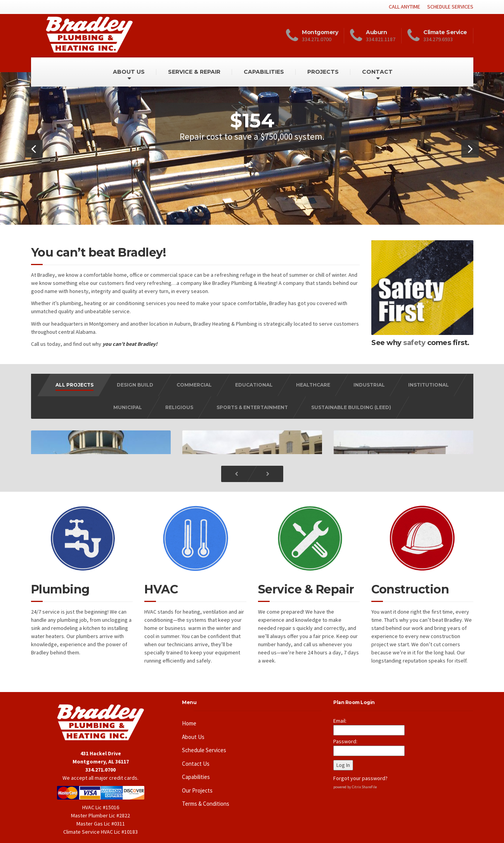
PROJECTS (323, 72)
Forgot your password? (360, 768)
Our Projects (197, 781)
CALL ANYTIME (404, 7)
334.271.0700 (100, 760)
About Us (193, 727)
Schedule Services (204, 740)
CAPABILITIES (264, 72)
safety (414, 343)
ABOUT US (129, 72)
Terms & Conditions (206, 794)
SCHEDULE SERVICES (450, 7)
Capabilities (196, 767)
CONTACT (377, 72)
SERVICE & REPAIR (194, 72)
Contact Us (196, 754)
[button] (34, 149)
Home (189, 714)
